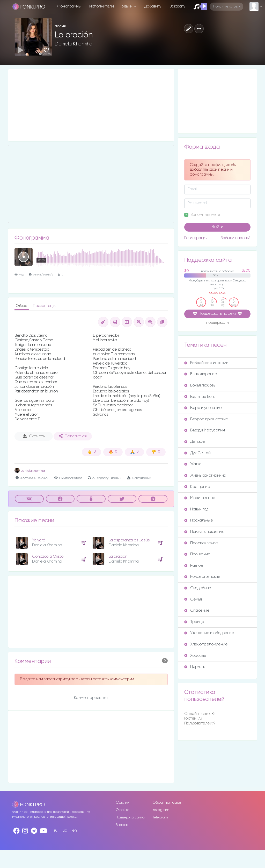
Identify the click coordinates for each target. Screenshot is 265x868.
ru (56, 830)
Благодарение (201, 374)
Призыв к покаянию (204, 532)
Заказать (177, 6)
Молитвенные (200, 498)
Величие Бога (200, 397)
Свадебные (198, 588)
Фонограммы (69, 6)
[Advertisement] (91, 105)
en (75, 830)
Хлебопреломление (206, 644)
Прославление (201, 543)
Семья (193, 599)
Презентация (45, 306)
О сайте (123, 810)
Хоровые (195, 656)
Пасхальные (198, 520)
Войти (217, 227)
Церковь (195, 667)
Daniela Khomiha (73, 44)
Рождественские (202, 577)
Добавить (153, 6)
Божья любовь (200, 385)
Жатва (193, 464)
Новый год (196, 509)
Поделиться (73, 436)
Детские (195, 442)
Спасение (197, 610)
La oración (118, 557)
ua (65, 830)
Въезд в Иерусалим (205, 430)
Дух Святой (197, 453)
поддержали (217, 323)
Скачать (34, 436)
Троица (194, 622)
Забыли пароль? (235, 238)
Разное (194, 566)
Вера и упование (203, 408)
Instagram (161, 810)
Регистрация (196, 238)
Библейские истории (206, 363)
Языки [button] (128, 6)
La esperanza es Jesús (129, 540)
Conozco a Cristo (48, 557)
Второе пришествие (206, 419)
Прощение (197, 554)
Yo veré (39, 540)
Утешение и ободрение (209, 633)
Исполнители (102, 6)
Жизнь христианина (205, 475)
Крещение (197, 487)
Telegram (160, 817)
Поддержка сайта (130, 817)
